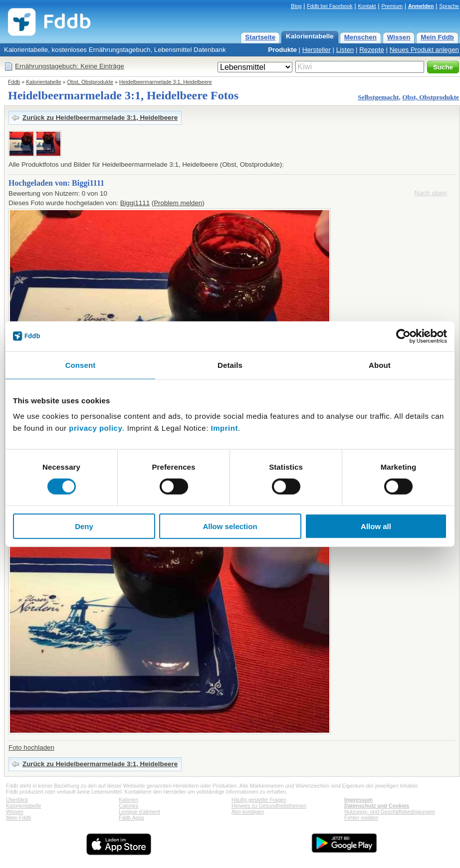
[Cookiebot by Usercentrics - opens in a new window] (403, 336)
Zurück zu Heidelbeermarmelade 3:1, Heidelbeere (100, 118)
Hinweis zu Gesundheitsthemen (269, 806)
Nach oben (431, 193)
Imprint (225, 428)
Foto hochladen (31, 747)
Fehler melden (361, 818)
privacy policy (96, 428)
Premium (392, 6)
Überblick (17, 800)
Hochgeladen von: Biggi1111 (56, 183)
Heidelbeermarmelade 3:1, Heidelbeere (166, 82)
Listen (345, 50)
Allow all (376, 526)
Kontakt (367, 6)
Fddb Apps (131, 818)
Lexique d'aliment (139, 812)
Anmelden (421, 6)
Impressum (358, 800)
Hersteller (317, 50)
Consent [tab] (81, 365)
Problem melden (178, 203)
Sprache (449, 6)
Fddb (14, 82)
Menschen (360, 37)
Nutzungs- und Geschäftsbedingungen (390, 812)
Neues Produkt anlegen (424, 50)
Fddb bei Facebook (330, 6)
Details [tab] (230, 365)
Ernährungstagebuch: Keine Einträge (70, 66)
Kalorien (128, 800)
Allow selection (230, 526)
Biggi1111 (135, 203)
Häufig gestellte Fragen (259, 800)
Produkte (282, 50)
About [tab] (380, 365)
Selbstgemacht (378, 97)
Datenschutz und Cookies (377, 806)
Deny (84, 526)
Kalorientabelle (310, 36)
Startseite (260, 37)
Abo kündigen (248, 812)
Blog (296, 6)
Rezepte (372, 50)
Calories (128, 806)
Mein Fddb (437, 37)
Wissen (399, 37)
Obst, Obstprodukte (90, 82)
